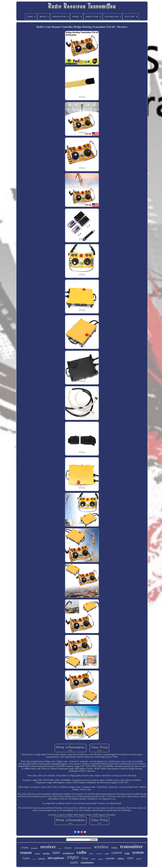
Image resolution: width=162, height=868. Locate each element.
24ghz (73, 858)
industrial (99, 854)
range (93, 859)
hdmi (56, 853)
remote (26, 853)
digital (139, 859)
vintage (100, 859)
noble (107, 854)
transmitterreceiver (83, 848)
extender (37, 854)
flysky (85, 858)
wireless (101, 847)
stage (127, 853)
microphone (56, 858)
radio (81, 852)
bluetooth (34, 848)
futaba (26, 858)
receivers (87, 863)
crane (25, 847)
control (117, 853)
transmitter (132, 847)
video (130, 858)
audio (74, 862)
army (34, 859)
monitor (46, 854)
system (138, 852)
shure (91, 854)
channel (68, 848)
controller (110, 858)
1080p (114, 848)
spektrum (42, 859)
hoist (60, 849)
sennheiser (68, 853)
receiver (48, 847)
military (121, 859)
